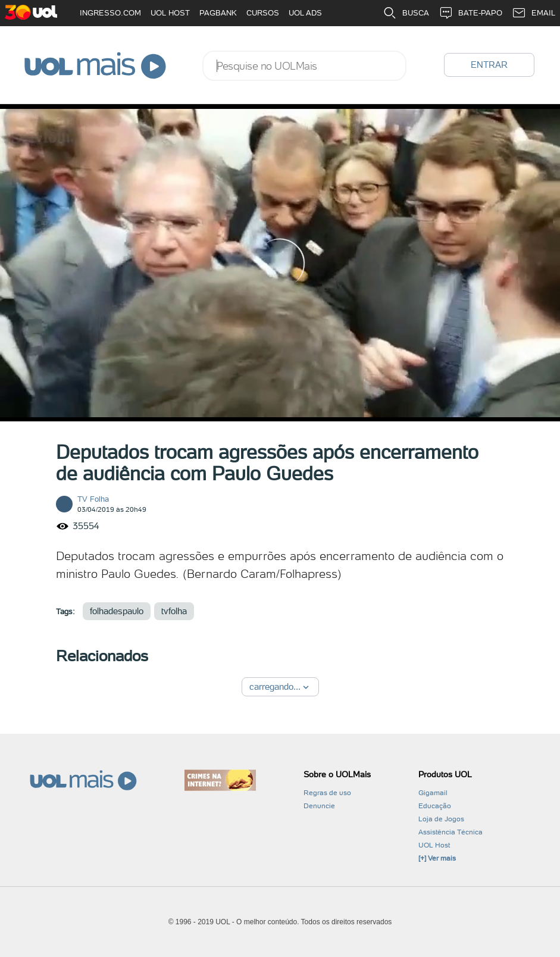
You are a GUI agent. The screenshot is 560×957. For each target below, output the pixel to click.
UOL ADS (305, 13)
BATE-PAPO (470, 13)
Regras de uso (327, 793)
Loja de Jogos (441, 819)
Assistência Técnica (450, 832)
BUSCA (406, 13)
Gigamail (433, 793)
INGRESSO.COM (110, 13)
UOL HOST (170, 13)
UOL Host (434, 845)
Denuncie (319, 806)
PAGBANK (218, 13)
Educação (435, 806)
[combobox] (304, 66)
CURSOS (263, 13)
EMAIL (534, 13)
